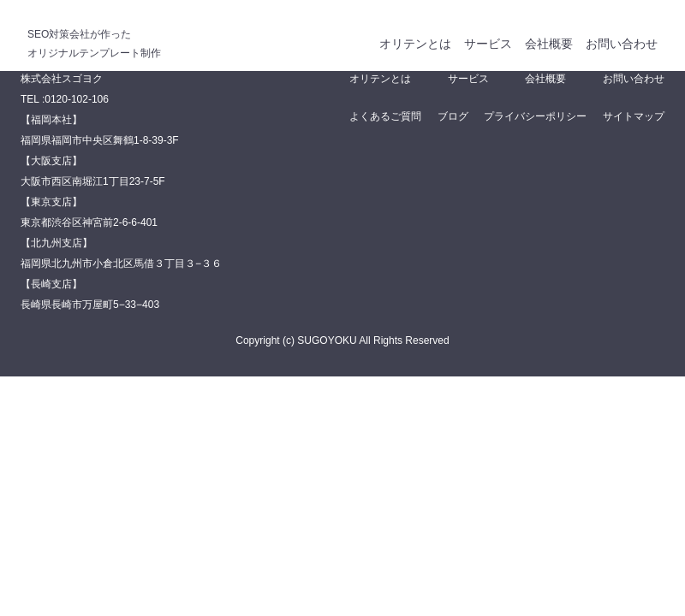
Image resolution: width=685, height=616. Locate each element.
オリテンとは (415, 44)
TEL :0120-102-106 (65, 99)
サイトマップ (634, 116)
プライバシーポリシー (535, 116)
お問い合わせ (622, 44)
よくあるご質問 (385, 116)
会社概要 (549, 44)
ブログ (453, 116)
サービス (488, 44)
